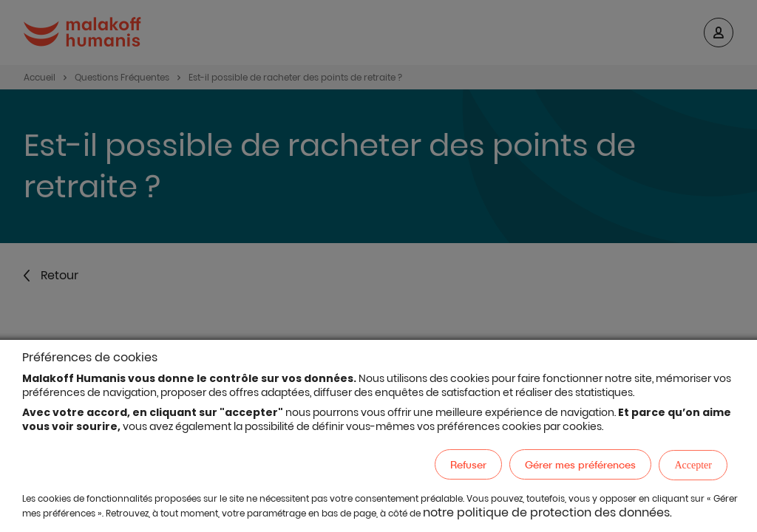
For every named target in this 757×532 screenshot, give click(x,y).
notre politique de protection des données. (547, 512)
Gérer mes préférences (580, 464)
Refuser (468, 464)
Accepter (693, 465)
